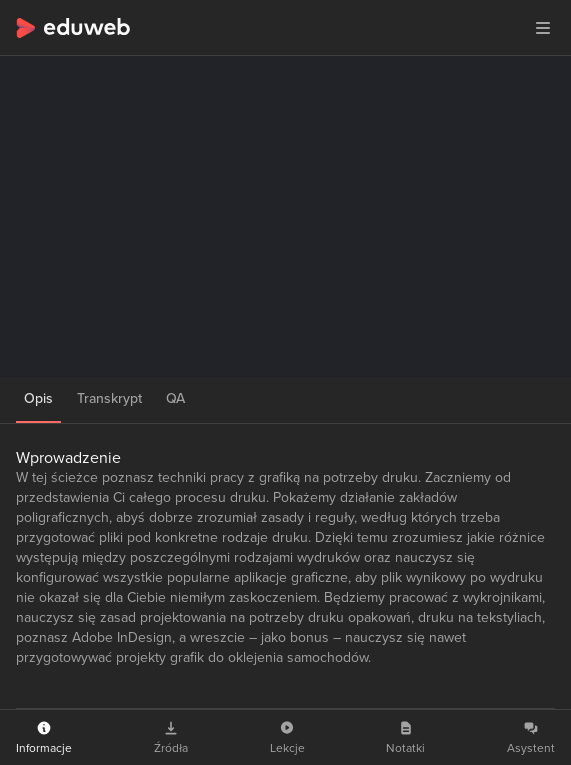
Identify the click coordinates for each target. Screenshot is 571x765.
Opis (38, 398)
